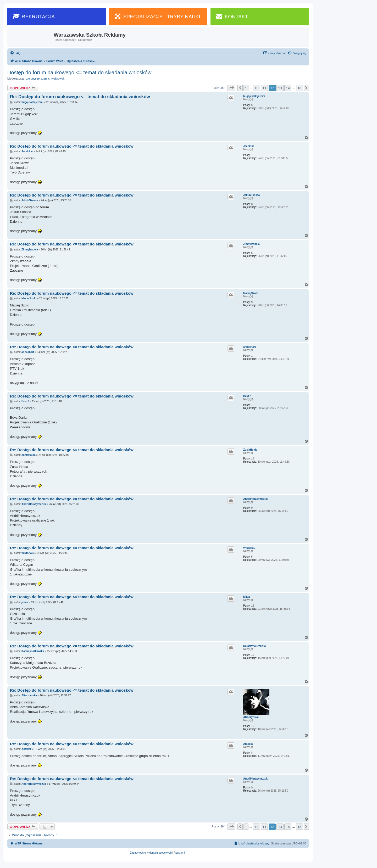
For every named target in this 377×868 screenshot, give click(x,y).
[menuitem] (15, 53)
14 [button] (288, 88)
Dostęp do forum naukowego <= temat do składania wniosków (79, 72)
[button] (231, 88)
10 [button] (256, 88)
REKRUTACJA (34, 16)
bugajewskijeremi (254, 96)
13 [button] (280, 88)
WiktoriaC (249, 548)
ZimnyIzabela (251, 244)
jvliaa (246, 597)
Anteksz (248, 744)
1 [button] (246, 88)
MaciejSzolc (251, 293)
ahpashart (250, 347)
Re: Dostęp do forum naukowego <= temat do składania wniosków (80, 97)
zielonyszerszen (36, 79)
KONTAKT (232, 16)
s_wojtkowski (57, 79)
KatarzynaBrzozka (254, 646)
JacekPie (249, 146)
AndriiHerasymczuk (255, 499)
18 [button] (299, 88)
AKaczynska (251, 717)
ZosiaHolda (250, 450)
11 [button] (264, 88)
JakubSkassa (251, 195)
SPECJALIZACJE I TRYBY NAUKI (157, 16)
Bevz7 (247, 396)
